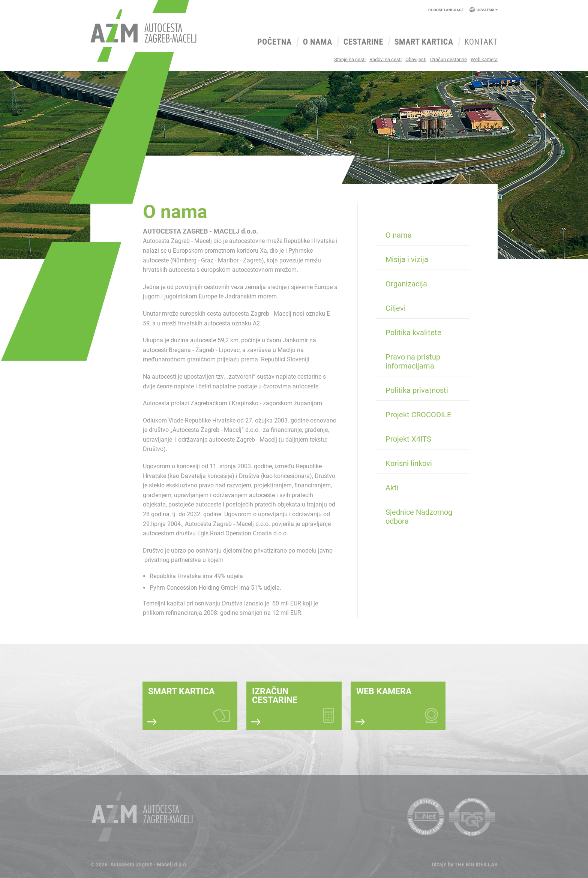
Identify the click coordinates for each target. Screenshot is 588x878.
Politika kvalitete (413, 333)
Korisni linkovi (409, 463)
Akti (392, 488)
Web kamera (484, 59)
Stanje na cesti (350, 59)
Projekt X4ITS (408, 439)
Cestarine (363, 42)
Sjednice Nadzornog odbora (419, 517)
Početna (274, 42)
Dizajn (439, 865)
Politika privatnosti (417, 390)
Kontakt (481, 42)
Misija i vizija (407, 259)
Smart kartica (424, 42)
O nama (318, 42)
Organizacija (406, 284)
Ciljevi (396, 308)
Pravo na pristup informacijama (413, 361)
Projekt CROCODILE (418, 415)
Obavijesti (416, 59)
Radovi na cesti (385, 59)
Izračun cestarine (448, 59)
